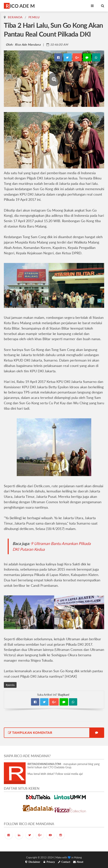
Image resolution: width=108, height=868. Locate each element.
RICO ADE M (20, 6)
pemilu (34, 17)
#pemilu (10, 685)
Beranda (15, 17)
